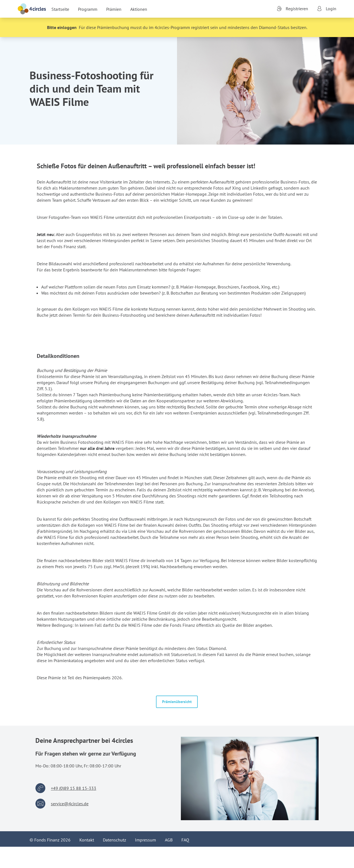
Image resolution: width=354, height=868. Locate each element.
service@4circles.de (70, 804)
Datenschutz (114, 840)
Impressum (145, 840)
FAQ (185, 840)
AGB (169, 840)
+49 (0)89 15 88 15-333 (74, 788)
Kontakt (87, 840)
